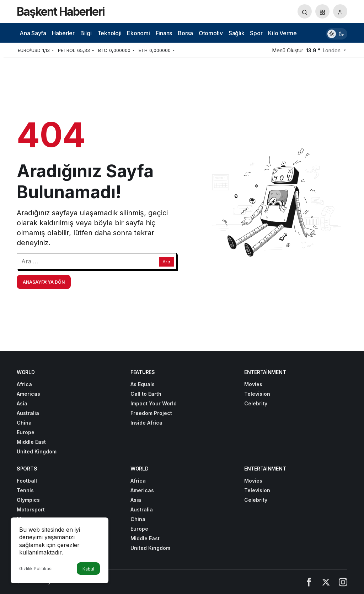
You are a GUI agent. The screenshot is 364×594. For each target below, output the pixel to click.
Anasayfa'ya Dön (44, 282)
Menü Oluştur (288, 50)
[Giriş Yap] (340, 11)
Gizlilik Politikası (36, 569)
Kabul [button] (88, 569)
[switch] (337, 33)
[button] (322, 11)
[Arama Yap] (305, 11)
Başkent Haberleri (61, 12)
